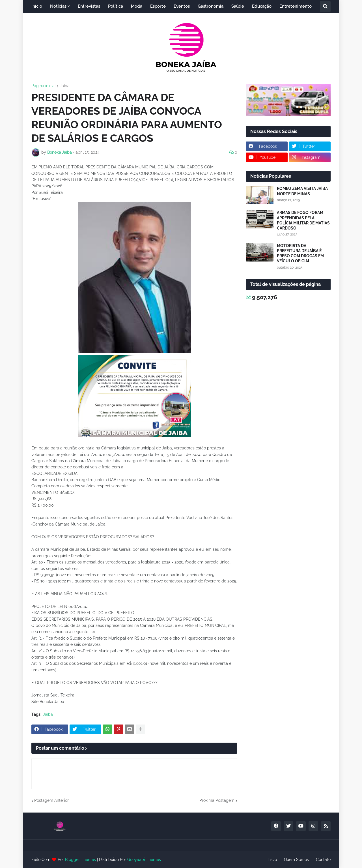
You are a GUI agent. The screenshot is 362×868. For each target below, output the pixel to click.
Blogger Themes (80, 860)
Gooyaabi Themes (144, 860)
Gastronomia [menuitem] (211, 6)
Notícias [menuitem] (58, 6)
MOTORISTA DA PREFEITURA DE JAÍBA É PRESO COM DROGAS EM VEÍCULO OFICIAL (300, 253)
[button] (325, 7)
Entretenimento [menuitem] (296, 6)
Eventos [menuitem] (182, 6)
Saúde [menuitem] (238, 6)
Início (272, 860)
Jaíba (65, 86)
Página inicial (44, 86)
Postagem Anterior (51, 800)
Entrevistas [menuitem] (89, 6)
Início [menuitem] (37, 6)
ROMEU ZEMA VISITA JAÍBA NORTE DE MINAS (302, 191)
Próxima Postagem (217, 800)
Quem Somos (296, 860)
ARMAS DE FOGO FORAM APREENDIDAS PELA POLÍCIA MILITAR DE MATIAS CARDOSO (303, 220)
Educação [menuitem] (262, 6)
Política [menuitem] (116, 6)
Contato (323, 860)
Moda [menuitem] (137, 6)
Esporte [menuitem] (158, 6)
